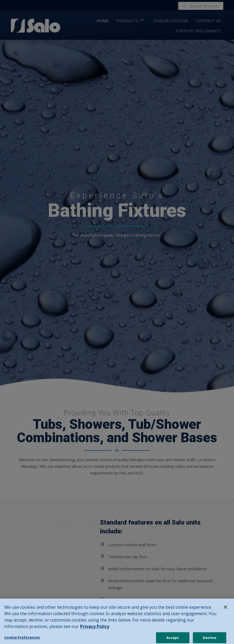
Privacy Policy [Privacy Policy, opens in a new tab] (95, 631)
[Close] (225, 612)
